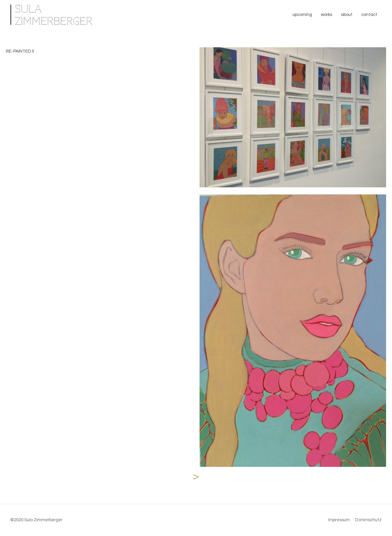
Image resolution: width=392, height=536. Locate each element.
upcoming (302, 15)
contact (369, 15)
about (347, 15)
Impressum (339, 520)
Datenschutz (368, 520)
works (326, 15)
